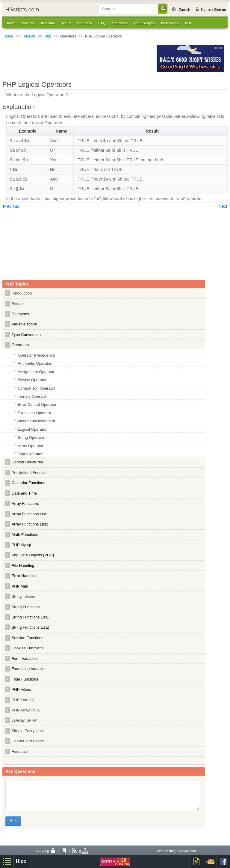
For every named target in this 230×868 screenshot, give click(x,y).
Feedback (20, 751)
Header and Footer (28, 741)
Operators (20, 345)
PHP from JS (23, 700)
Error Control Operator (37, 404)
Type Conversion (26, 335)
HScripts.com (22, 9)
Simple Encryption (27, 731)
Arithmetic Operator (34, 363)
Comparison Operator (36, 388)
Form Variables (25, 658)
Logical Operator (32, 429)
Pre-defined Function (30, 473)
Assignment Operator (36, 372)
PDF (189, 23)
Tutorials (29, 36)
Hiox (21, 861)
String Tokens (23, 596)
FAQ (102, 23)
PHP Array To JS (26, 710)
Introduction (22, 293)
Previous (11, 206)
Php (48, 36)
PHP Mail (20, 586)
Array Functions (25, 503)
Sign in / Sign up (213, 9)
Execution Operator (34, 413)
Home (10, 23)
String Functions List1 (30, 617)
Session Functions (28, 638)
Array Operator (31, 446)
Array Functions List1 (30, 514)
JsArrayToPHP (24, 720)
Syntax (18, 304)
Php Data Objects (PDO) (33, 555)
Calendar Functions (28, 483)
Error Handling (24, 576)
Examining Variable (28, 669)
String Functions (26, 607)
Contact (40, 851)
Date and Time (24, 493)
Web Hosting (166, 851)
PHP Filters (21, 689)
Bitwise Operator (32, 380)
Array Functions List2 (30, 524)
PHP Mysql (21, 545)
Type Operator (30, 454)
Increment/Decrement (36, 421)
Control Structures (27, 462)
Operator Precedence (36, 355)
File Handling (23, 566)
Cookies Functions (28, 648)
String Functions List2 (30, 627)
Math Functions (25, 535)
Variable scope (24, 324)
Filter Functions (25, 679)
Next (223, 206)
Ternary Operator (32, 396)
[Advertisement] (78, 58)
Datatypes (20, 314)
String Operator (31, 437)
